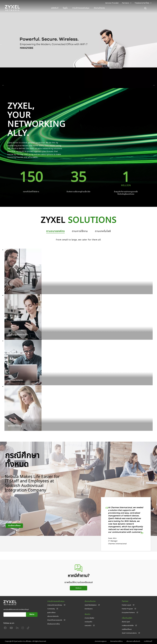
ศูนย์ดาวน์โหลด (51, 613)
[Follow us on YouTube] (11, 628)
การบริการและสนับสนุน (81, 8)
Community (51, 609)
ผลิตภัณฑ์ (55, 8)
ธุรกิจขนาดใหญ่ (15, 426)
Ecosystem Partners (128, 613)
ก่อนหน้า (1, 44)
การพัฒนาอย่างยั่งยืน (128, 626)
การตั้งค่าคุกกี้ (148, 641)
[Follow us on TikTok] (28, 628)
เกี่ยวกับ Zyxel (126, 622)
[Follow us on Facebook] (5, 628)
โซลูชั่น (65, 8)
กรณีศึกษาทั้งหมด (127, 629)
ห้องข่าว (87, 614)
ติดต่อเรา (78, 588)
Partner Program (127, 609)
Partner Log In (126, 605)
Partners (126, 3)
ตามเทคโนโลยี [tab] (103, 231)
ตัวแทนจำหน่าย (99, 8)
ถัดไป (156, 44)
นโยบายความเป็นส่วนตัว (133, 641)
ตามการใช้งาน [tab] (80, 231)
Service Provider (112, 3)
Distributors (89, 609)
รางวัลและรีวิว (88, 622)
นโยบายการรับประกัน (53, 616)
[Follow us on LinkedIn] (17, 628)
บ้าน (10, 289)
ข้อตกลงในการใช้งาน (116, 641)
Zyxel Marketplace (91, 605)
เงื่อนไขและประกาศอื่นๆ (54, 624)
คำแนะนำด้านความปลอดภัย (55, 620)
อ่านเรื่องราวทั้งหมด (14, 526)
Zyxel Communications (129, 633)
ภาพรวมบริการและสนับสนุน (55, 605)
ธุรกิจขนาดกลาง (15, 380)
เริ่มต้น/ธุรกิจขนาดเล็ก (18, 335)
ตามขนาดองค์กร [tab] (55, 231)
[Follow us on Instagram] (23, 628)
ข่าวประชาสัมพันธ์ (89, 618)
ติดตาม (32, 614)
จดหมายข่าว (88, 626)
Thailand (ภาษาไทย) (142, 3)
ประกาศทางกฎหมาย (101, 641)
